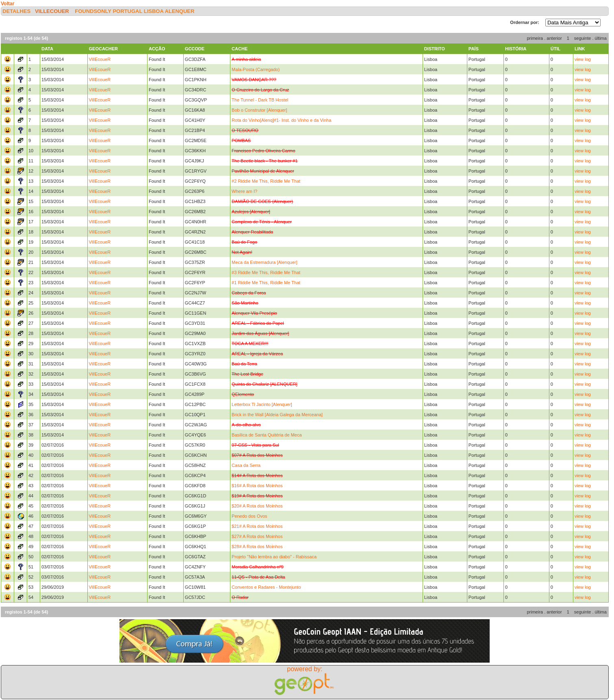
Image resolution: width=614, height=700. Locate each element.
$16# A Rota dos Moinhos (257, 486)
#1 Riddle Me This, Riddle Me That (266, 283)
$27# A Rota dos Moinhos (257, 536)
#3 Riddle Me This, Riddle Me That (266, 272)
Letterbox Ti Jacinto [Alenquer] (262, 404)
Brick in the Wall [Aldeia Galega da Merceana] (277, 415)
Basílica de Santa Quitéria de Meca (267, 435)
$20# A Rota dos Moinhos (257, 506)
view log (583, 59)
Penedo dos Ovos (249, 516)
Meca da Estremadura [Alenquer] (264, 262)
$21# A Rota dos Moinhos (257, 526)
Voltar (8, 4)
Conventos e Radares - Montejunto (266, 587)
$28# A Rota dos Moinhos (257, 547)
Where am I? (244, 191)
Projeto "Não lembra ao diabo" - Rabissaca (274, 557)
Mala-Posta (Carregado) (256, 69)
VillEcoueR (52, 11)
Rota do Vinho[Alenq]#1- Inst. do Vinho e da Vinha (281, 120)
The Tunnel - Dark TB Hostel (260, 100)
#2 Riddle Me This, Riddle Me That (266, 181)
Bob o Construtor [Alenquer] (259, 110)
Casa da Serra (246, 465)
